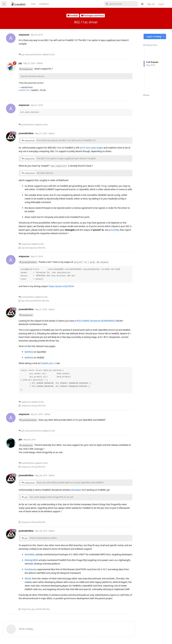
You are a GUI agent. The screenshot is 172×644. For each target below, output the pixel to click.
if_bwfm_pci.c (47, 363)
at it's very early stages (91, 148)
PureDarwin (31, 569)
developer (76, 490)
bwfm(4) (29, 352)
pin (26, 497)
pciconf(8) (114, 230)
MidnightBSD (31, 560)
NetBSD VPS (24, 90)
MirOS (28, 578)
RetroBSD (29, 554)
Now (146, 95)
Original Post (150, 45)
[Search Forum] (121, 4)
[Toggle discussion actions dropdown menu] (164, 36)
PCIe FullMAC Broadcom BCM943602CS (96, 321)
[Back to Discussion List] (4, 4)
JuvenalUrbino (30, 262)
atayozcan (27, 69)
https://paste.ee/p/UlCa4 (61, 286)
